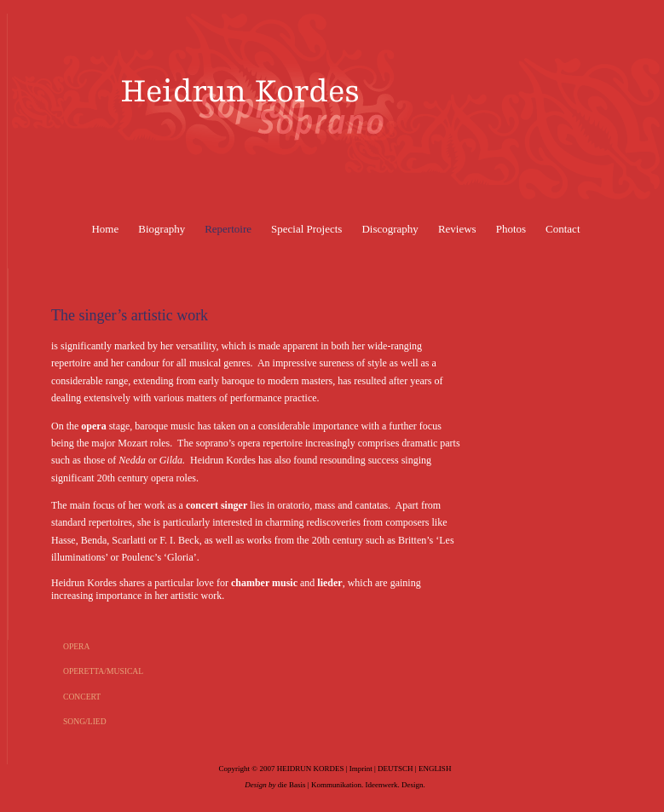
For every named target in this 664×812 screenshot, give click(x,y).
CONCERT (82, 697)
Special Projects (306, 229)
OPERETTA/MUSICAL (103, 671)
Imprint (361, 769)
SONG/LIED (85, 721)
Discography (390, 229)
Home (105, 229)
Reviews (457, 229)
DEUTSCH (396, 769)
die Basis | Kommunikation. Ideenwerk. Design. (352, 785)
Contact (563, 229)
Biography (162, 229)
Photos (511, 229)
